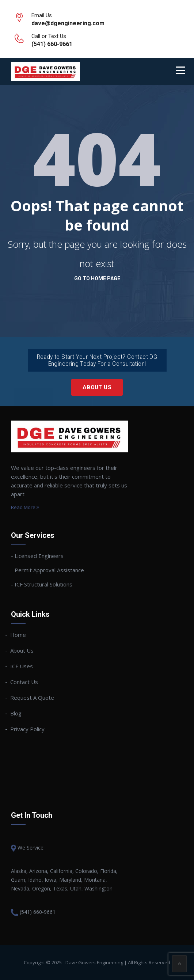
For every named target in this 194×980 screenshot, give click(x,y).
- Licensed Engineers (37, 556)
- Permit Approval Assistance (47, 570)
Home (18, 635)
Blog (16, 713)
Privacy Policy (28, 729)
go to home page (97, 278)
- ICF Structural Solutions (42, 584)
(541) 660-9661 (38, 912)
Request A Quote (33, 698)
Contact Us (24, 682)
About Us (97, 387)
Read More (25, 507)
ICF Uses (22, 666)
